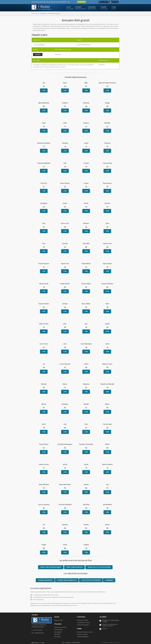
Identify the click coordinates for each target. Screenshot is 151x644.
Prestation (80, 7)
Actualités (105, 7)
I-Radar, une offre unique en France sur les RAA (110, 625)
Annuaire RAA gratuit (83, 625)
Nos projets (57, 637)
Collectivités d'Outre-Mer (91, 580)
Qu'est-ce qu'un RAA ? (61, 627)
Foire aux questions (82, 634)
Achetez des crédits (82, 620)
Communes (109, 580)
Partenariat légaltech (83, 637)
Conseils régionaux (45, 580)
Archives (105, 629)
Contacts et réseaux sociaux (85, 632)
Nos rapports (58, 632)
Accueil (68, 7)
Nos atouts (57, 634)
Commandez (93, 7)
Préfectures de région (74, 567)
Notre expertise (59, 630)
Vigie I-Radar (115, 2)
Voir (44, 90)
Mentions (68, 643)
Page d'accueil (58, 620)
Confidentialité (76, 643)
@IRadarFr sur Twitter (38, 643)
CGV (63, 643)
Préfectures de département (51, 567)
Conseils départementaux (67, 580)
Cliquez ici (38, 54)
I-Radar (115, 7)
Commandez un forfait (83, 623)
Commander (81, 2)
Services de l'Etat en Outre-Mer (99, 567)
